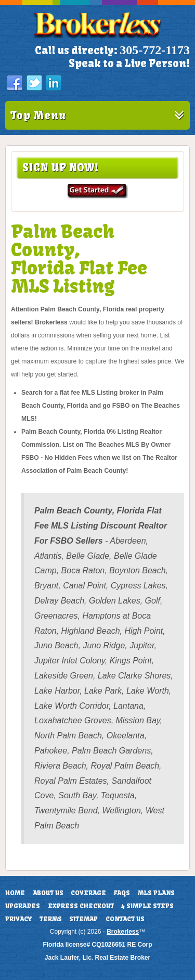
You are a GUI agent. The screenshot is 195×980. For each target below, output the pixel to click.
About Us (48, 893)
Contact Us (125, 919)
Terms (51, 919)
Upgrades (23, 906)
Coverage (88, 893)
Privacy (18, 919)
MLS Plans (156, 893)
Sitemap (83, 919)
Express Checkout (81, 906)
